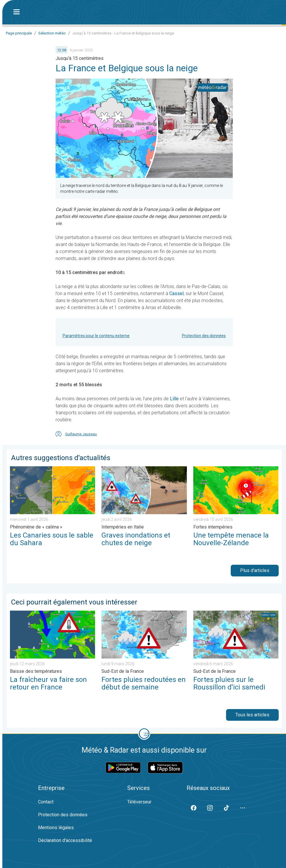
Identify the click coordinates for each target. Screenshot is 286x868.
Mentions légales (56, 828)
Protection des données (204, 336)
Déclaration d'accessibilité (65, 840)
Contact (46, 802)
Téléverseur (139, 802)
